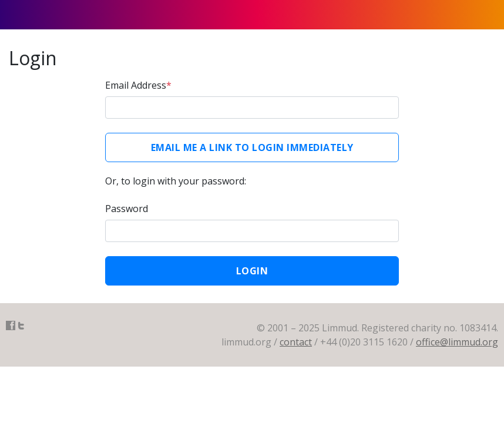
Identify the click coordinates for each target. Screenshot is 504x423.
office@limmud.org (457, 342)
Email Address (138, 85)
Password (127, 209)
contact (296, 342)
